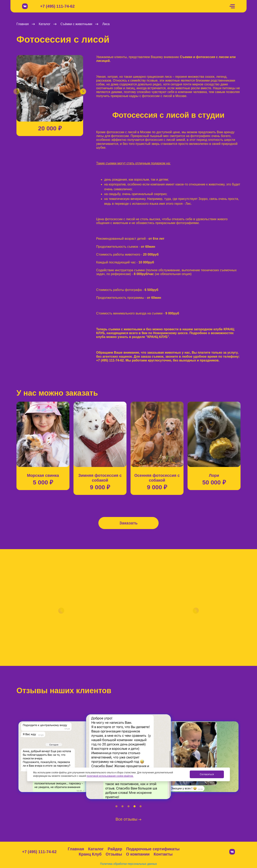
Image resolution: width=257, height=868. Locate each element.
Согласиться (207, 774)
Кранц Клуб (90, 854)
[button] (16, 91)
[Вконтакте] (25, 6)
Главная (76, 849)
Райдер (115, 849)
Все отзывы (129, 819)
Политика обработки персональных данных (128, 864)
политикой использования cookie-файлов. (110, 776)
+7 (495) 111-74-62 (57, 6)
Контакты (163, 854)
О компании (138, 854)
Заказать (128, 523)
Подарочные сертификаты (153, 849)
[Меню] (232, 6)
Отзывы (114, 854)
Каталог (96, 849)
